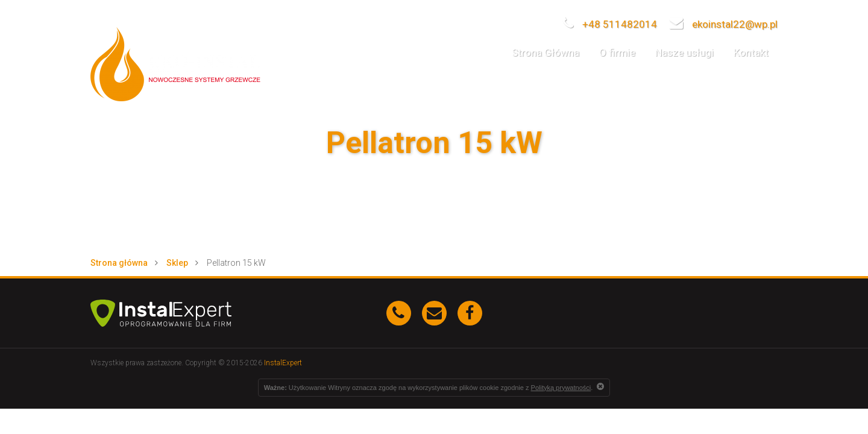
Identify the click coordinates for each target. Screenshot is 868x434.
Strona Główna (546, 52)
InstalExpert (283, 363)
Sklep (177, 263)
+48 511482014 (610, 24)
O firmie (617, 52)
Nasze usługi (684, 52)
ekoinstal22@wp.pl (723, 24)
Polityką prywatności (561, 388)
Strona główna (119, 263)
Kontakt (751, 52)
